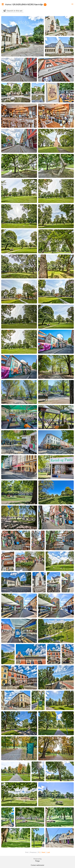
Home (8, 4)
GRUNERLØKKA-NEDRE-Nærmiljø (28, 4)
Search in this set (15, 11)
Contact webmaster (38, 865)
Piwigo (37, 861)
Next (43, 852)
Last (48, 852)
